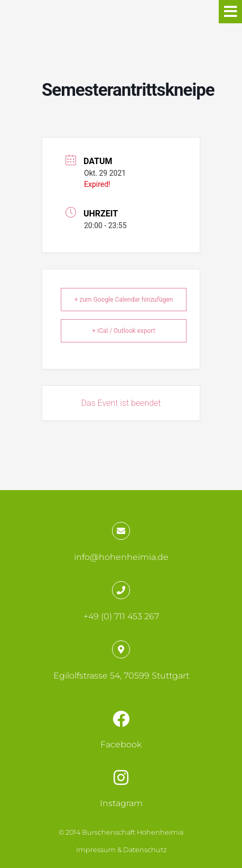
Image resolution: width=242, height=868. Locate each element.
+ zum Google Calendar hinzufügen (124, 300)
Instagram (121, 803)
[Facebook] (121, 719)
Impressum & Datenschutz (121, 850)
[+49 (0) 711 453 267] (121, 590)
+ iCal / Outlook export (124, 331)
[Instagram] (121, 777)
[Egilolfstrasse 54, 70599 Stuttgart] (121, 649)
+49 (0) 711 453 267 (121, 616)
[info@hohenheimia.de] (121, 531)
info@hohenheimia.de (121, 557)
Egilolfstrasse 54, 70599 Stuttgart (121, 676)
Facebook (121, 744)
